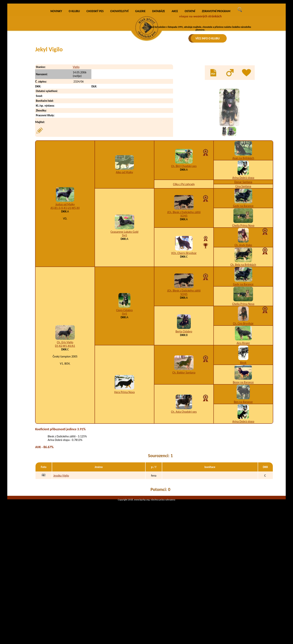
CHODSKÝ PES (95, 79)
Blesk (243, 431)
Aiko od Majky (124, 240)
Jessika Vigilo (61, 544)
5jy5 (124, 303)
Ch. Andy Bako (243, 313)
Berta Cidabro (184, 400)
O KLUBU (74, 79)
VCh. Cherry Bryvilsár (184, 321)
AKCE (175, 79)
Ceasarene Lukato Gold (125, 300)
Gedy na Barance (243, 274)
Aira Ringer (243, 411)
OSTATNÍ (190, 79)
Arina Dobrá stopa (243, 246)
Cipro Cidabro (124, 378)
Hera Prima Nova (124, 460)
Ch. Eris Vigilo (65, 410)
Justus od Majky (65, 272)
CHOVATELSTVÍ (119, 79)
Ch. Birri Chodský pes (184, 234)
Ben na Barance (243, 470)
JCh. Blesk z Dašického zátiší (184, 280)
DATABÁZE (158, 79)
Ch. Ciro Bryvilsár (243, 392)
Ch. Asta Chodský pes (184, 480)
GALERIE (140, 79)
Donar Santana (243, 250)
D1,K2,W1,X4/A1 (65, 414)
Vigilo (76, 135)
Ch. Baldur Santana (184, 441)
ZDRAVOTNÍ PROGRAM (216, 79)
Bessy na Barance (243, 450)
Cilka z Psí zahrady (184, 252)
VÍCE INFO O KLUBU (208, 38)
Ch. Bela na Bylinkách (243, 333)
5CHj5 (184, 284)
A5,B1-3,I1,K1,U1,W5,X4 (65, 276)
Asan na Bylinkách (243, 226)
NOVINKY (56, 79)
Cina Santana (243, 254)
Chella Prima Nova (243, 294)
